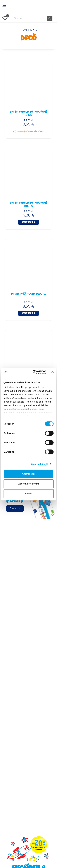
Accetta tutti (28, 474)
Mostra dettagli (39, 464)
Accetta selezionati (28, 484)
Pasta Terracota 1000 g (28, 294)
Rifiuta (28, 493)
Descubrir (15, 508)
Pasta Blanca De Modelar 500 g (28, 205)
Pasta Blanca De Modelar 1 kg (28, 114)
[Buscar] (32, 18)
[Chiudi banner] (52, 372)
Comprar (29, 222)
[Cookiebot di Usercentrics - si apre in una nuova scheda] (34, 372)
